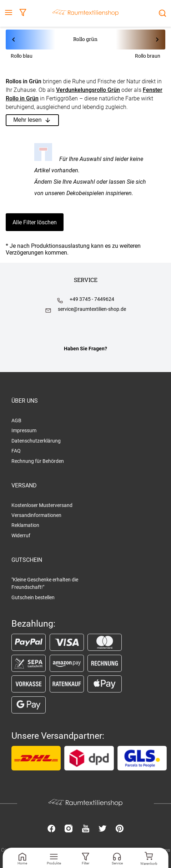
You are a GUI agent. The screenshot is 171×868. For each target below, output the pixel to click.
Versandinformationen (36, 515)
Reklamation (25, 525)
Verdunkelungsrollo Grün (88, 90)
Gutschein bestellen (33, 597)
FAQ (16, 451)
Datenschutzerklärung (36, 441)
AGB (16, 420)
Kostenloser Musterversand (42, 505)
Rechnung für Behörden (38, 461)
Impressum (24, 430)
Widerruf (21, 535)
